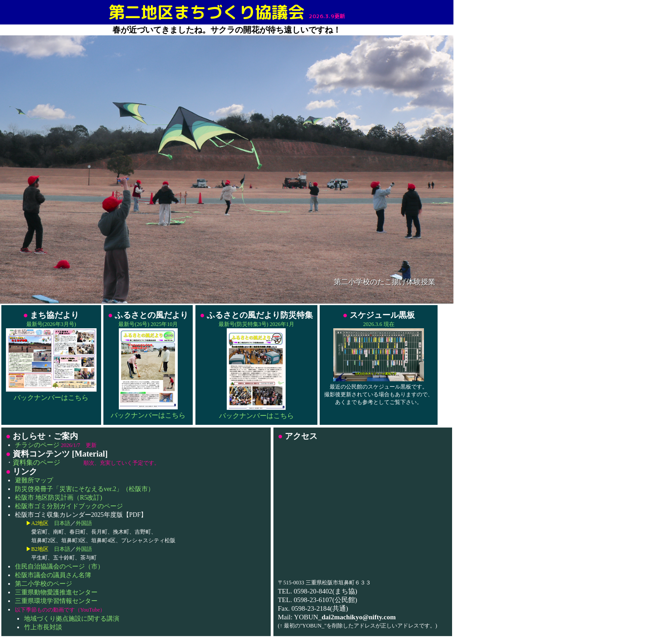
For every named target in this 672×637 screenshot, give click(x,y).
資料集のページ (37, 462)
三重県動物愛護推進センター (56, 592)
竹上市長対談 (43, 627)
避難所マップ (34, 480)
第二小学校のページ (44, 584)
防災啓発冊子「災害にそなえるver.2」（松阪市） (85, 489)
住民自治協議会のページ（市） (59, 566)
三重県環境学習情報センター (56, 601)
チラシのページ (37, 445)
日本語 (62, 523)
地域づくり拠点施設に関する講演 (72, 619)
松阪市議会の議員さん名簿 (53, 575)
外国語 (84, 523)
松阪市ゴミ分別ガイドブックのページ (69, 506)
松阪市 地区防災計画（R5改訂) (59, 498)
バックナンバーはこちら (51, 398)
